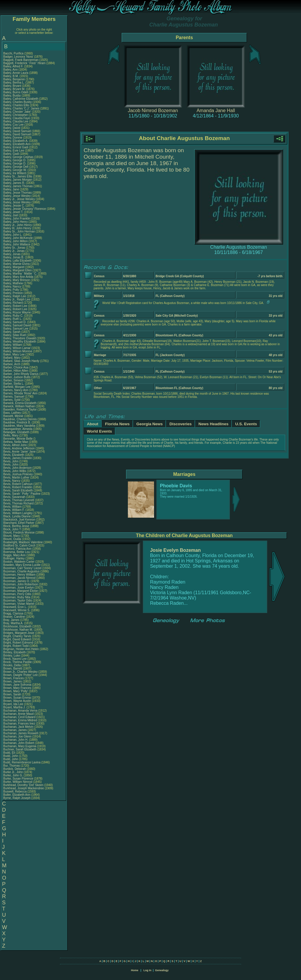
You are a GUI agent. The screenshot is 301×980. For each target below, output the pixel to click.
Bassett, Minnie (14, 416)
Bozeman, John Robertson (21, 584)
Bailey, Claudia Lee (16, 121)
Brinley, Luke (12, 656)
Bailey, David (12, 128)
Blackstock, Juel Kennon (19, 520)
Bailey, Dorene (13, 138)
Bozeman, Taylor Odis (18, 601)
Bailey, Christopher (16, 115)
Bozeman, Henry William (19, 575)
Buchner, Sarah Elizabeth (20, 749)
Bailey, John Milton (15, 241)
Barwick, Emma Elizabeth (20, 403)
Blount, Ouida (12, 539)
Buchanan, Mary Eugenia (20, 746)
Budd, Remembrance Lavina (22, 762)
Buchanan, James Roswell (21, 733)
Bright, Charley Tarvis (17, 636)
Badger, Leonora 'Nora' (19, 57)
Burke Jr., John (13, 772)
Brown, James (13, 681)
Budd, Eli (10, 753)
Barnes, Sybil (12, 400)
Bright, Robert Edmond (18, 643)
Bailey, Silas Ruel (15, 335)
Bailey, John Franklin (17, 219)
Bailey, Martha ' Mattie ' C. (20, 274)
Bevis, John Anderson (17, 468)
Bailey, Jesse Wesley (17, 196)
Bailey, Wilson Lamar (17, 348)
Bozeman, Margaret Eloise (21, 591)
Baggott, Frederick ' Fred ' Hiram (24, 63)
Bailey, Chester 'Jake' (17, 112)
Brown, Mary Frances (17, 688)
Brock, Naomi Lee (15, 659)
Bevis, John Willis (15, 471)
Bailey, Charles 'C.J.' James (21, 108)
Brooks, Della (12, 665)
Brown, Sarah (12, 694)
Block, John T (12, 529)
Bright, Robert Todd (16, 646)
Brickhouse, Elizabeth (18, 626)
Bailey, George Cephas (18, 157)
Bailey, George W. (15, 170)
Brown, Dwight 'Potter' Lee (20, 675)
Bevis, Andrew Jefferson (19, 448)
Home (134, 970)
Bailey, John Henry (15, 222)
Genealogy (162, 970)
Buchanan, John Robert (19, 743)
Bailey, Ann (11, 70)
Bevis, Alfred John (15, 445)
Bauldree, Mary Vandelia (19, 426)
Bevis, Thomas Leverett (19, 500)
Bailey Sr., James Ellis (18, 176)
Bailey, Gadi (11, 154)
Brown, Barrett (13, 668)
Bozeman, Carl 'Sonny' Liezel (22, 568)
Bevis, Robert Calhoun (18, 484)
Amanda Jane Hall (216, 111)
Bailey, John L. (13, 235)
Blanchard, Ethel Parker (19, 523)
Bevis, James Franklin (18, 458)
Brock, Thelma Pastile (17, 662)
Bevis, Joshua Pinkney (18, 474)
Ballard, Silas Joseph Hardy (21, 361)
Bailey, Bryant (13, 86)
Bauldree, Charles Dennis (20, 419)
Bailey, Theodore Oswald (20, 338)
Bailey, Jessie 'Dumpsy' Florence (25, 209)
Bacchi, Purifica (14, 53)
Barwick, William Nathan (19, 406)
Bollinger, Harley (14, 558)
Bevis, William (13, 507)
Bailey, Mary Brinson (17, 280)
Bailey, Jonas (12, 254)
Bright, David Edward (17, 639)
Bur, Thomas (12, 766)
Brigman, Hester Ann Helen (21, 649)
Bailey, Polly (12, 290)
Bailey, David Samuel (17, 131)
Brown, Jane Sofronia (17, 685)
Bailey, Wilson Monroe (18, 351)
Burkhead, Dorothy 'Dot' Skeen (23, 785)
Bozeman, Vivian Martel (19, 604)
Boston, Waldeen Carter (19, 562)
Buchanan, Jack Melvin (18, 727)
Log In (147, 970)
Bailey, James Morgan (18, 180)
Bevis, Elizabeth (14, 455)
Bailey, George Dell (16, 167)
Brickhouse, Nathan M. (18, 630)
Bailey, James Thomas (18, 186)
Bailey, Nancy (12, 286)
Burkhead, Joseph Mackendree (24, 788)
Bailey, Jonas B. (14, 257)
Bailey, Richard (13, 303)
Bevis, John (11, 461)
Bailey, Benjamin (15, 79)
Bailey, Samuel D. (15, 322)
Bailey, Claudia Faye (17, 118)
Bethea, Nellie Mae (16, 442)
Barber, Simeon (14, 380)
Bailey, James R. (14, 183)
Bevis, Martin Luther (16, 477)
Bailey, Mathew (14, 283)
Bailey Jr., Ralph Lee (17, 299)
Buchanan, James (15, 730)
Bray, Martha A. (13, 623)
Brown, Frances (14, 678)
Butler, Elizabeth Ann (17, 795)
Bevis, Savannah (15, 497)
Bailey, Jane (12, 189)
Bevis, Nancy (12, 481)
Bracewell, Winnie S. (17, 610)
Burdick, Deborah (15, 769)
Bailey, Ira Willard (15, 173)
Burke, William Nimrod (18, 782)
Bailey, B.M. (11, 76)
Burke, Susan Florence (18, 779)
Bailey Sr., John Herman (19, 231)
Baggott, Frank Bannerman (21, 60)
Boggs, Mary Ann (14, 555)
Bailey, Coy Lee (13, 125)
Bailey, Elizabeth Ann (17, 144)
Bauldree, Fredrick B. (17, 422)
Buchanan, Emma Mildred (20, 720)
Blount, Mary (12, 536)
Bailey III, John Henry (17, 228)
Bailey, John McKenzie (18, 238)
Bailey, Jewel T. (13, 212)
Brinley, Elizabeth (15, 652)
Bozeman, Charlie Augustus (21, 571)
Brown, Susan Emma (17, 698)
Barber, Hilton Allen (16, 371)
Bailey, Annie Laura (16, 73)
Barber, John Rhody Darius (21, 374)
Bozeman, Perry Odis (17, 594)
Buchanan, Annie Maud (18, 714)
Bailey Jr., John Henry (17, 225)
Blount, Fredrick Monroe (19, 533)
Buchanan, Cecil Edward (19, 717)
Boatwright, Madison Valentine (23, 542)
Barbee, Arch (12, 364)
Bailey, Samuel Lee (16, 329)
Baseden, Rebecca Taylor (20, 410)
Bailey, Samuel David (17, 325)
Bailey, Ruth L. (13, 319)
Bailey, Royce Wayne (17, 312)
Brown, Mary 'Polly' (16, 691)
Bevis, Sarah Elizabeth (18, 490)
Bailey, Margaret (14, 267)
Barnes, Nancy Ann (16, 390)
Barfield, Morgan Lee (17, 387)
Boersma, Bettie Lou (17, 552)
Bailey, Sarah (12, 332)
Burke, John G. (13, 775)
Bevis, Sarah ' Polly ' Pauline (22, 494)
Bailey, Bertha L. (14, 83)
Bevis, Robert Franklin (18, 487)
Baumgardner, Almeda (18, 429)
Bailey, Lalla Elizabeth (17, 261)
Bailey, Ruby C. (13, 316)
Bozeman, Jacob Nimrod (19, 578)
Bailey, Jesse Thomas (17, 193)
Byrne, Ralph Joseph (17, 798)
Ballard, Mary (12, 358)
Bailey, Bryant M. (14, 89)
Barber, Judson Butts (17, 377)
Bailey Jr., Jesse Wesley (19, 199)
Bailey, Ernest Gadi (16, 147)
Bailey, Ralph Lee (15, 296)
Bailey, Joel (11, 215)
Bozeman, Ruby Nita (17, 597)
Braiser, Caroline (15, 617)
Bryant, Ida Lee (13, 704)
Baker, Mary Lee (14, 354)
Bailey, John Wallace (17, 244)
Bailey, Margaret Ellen (17, 270)
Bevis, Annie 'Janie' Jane (19, 452)
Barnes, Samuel (14, 397)
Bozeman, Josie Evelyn (19, 588)
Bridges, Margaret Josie (19, 633)
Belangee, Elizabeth (17, 432)
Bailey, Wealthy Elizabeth (20, 342)
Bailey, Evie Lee (14, 151)
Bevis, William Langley (18, 513)
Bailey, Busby (12, 95)
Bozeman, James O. (17, 581)
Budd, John (11, 756)
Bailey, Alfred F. (13, 66)
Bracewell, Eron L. (15, 607)
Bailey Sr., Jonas (15, 248)
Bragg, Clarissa (14, 613)
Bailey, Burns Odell (16, 92)
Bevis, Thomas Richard (18, 503)
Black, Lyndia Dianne (17, 516)
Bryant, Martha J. (14, 707)
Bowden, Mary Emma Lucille (22, 565)
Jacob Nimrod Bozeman (153, 111)
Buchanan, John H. (16, 740)
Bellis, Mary (11, 435)
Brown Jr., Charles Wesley (20, 672)
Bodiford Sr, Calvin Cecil (19, 545)
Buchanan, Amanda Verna (20, 711)
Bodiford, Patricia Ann (17, 549)
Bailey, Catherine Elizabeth (21, 99)
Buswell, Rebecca (15, 792)
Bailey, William (13, 345)
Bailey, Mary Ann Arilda (18, 277)
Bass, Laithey (12, 413)
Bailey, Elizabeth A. (16, 141)
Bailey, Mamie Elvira (16, 264)
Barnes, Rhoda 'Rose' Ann (20, 393)
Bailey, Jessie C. (14, 206)
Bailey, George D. (15, 160)
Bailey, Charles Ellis (16, 105)
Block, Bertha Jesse (16, 526)
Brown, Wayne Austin (17, 701)
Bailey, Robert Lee (15, 306)
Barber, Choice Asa (16, 367)
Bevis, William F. (14, 510)
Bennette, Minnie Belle (18, 439)
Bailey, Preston (13, 293)
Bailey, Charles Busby (17, 102)
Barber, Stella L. (14, 384)
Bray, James (12, 620)
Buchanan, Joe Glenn (17, 736)
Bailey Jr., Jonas (14, 251)
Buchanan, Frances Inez (19, 724)
